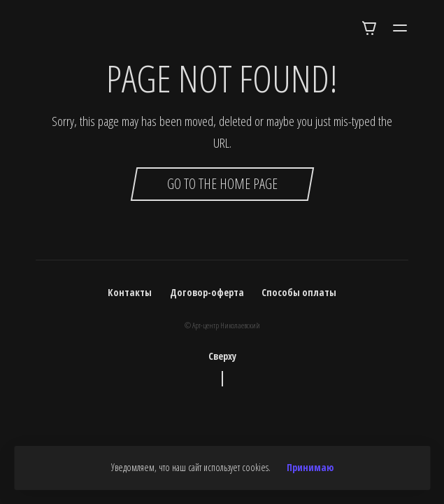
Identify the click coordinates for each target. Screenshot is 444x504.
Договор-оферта (207, 292)
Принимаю (310, 468)
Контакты (130, 292)
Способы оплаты (299, 292)
